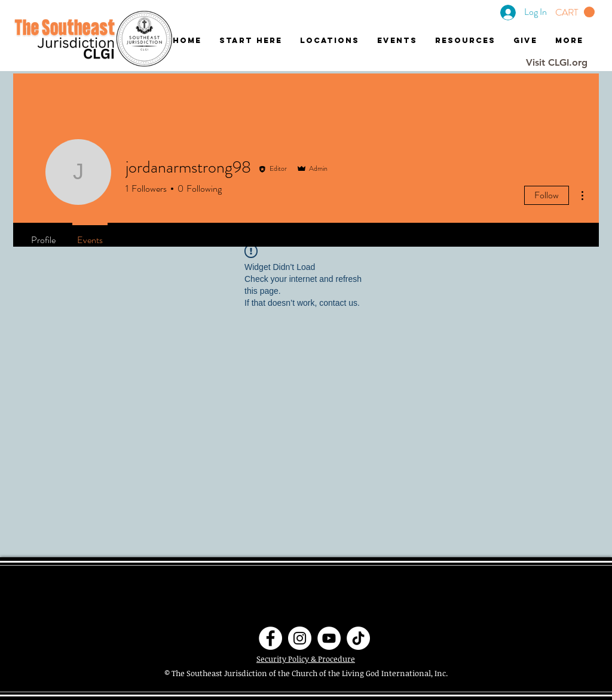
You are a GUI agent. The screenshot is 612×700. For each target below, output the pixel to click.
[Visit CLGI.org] (557, 63)
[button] (575, 12)
